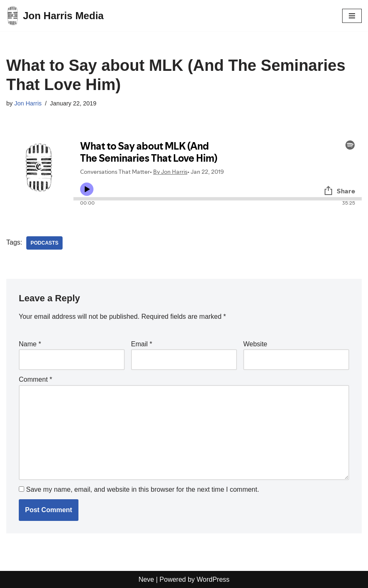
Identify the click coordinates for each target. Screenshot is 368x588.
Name (30, 344)
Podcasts (44, 243)
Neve (146, 579)
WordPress (213, 579)
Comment (35, 379)
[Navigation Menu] (352, 16)
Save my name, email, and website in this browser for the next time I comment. (142, 489)
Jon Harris (28, 103)
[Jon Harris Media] (55, 16)
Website (255, 344)
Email (142, 344)
